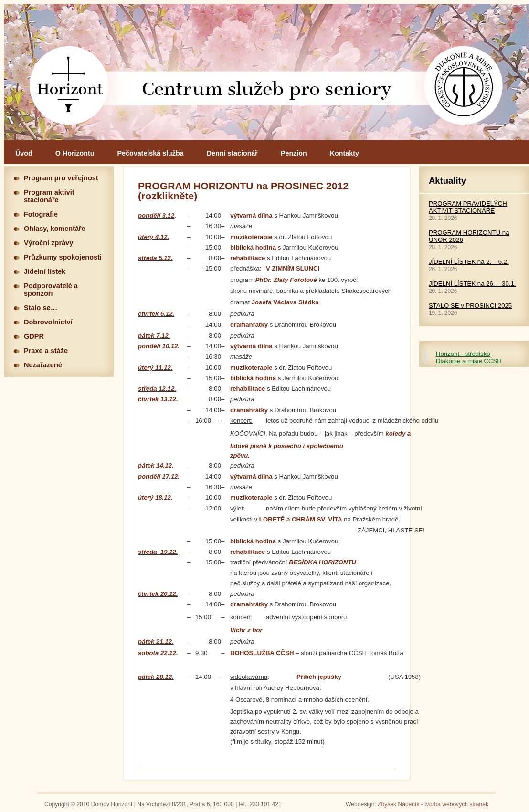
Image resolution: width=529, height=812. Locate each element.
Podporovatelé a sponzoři (51, 290)
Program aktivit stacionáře (49, 196)
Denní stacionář (232, 153)
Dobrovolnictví (48, 322)
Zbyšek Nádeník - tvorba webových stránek (433, 804)
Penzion (294, 153)
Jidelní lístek (45, 271)
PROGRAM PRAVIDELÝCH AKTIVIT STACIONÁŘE (468, 207)
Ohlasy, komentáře (55, 229)
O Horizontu (75, 153)
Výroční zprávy (48, 243)
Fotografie (41, 214)
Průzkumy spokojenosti (63, 257)
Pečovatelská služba (151, 153)
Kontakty (344, 153)
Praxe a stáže (46, 351)
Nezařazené (43, 365)
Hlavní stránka (266, 72)
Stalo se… (41, 308)
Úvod (24, 153)
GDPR (34, 336)
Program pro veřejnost (61, 178)
